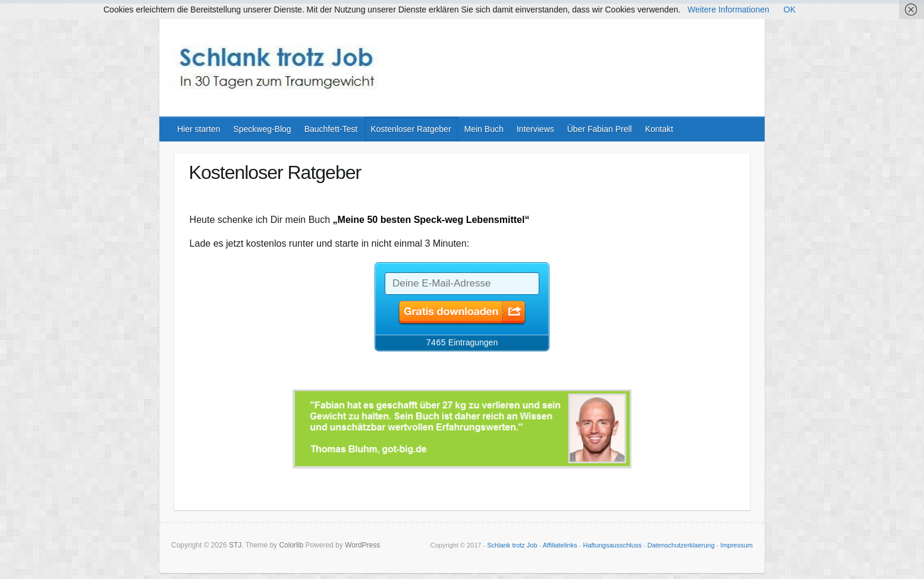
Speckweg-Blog (262, 129)
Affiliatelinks (560, 545)
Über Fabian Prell (600, 129)
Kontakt (659, 129)
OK (790, 10)
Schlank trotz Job (512, 545)
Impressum (737, 545)
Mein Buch (484, 129)
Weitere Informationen (728, 10)
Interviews (535, 129)
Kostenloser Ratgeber (411, 129)
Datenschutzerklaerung (681, 545)
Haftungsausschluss (612, 545)
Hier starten (199, 129)
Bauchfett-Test (331, 129)
